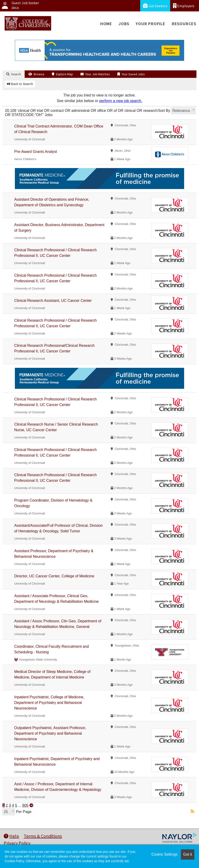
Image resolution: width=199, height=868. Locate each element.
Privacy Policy (17, 843)
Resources (184, 24)
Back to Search (20, 84)
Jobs (124, 24)
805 (25, 805)
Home (106, 24)
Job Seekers (155, 6)
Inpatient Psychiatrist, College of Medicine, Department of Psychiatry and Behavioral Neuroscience (49, 703)
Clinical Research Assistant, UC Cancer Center (53, 301)
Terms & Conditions (43, 836)
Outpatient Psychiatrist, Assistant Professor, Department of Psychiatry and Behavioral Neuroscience (50, 733)
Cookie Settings (164, 854)
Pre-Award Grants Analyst (36, 152)
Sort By (164, 111)
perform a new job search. (121, 101)
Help (11, 836)
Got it (188, 854)
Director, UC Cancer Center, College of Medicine (54, 576)
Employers (184, 6)
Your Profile (151, 24)
